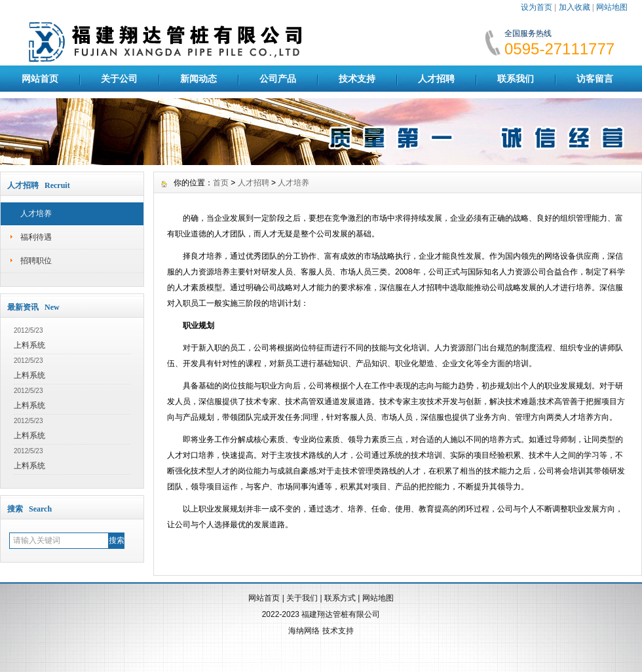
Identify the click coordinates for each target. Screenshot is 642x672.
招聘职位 (36, 261)
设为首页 (537, 7)
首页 (221, 183)
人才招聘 (436, 79)
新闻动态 (198, 79)
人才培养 (36, 214)
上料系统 (29, 345)
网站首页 (40, 79)
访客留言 (595, 79)
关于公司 (119, 79)
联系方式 (340, 598)
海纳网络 (304, 631)
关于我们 (302, 598)
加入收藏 (575, 7)
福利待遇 (36, 237)
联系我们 (516, 79)
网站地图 (612, 7)
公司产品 (278, 79)
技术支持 (357, 79)
